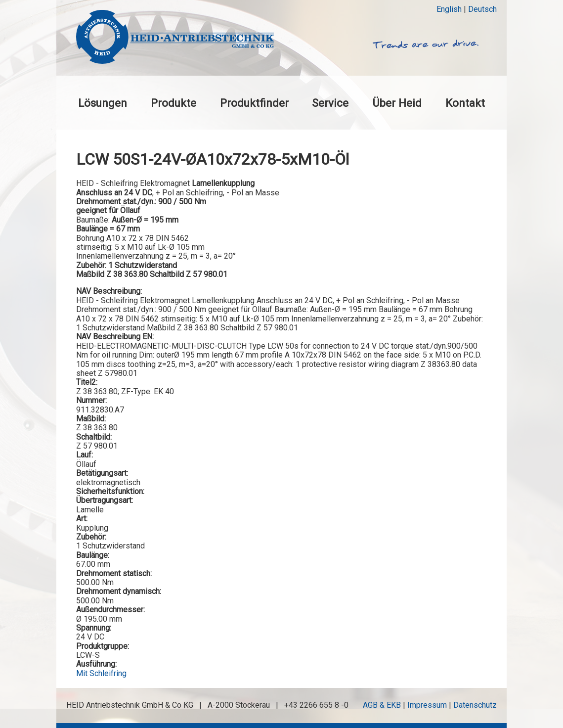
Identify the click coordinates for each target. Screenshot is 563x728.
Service (330, 103)
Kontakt (465, 103)
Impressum (427, 705)
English (449, 9)
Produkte (173, 103)
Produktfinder (254, 103)
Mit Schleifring (101, 673)
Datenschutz (475, 705)
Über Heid (397, 103)
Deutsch (482, 9)
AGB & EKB (382, 705)
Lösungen (103, 103)
